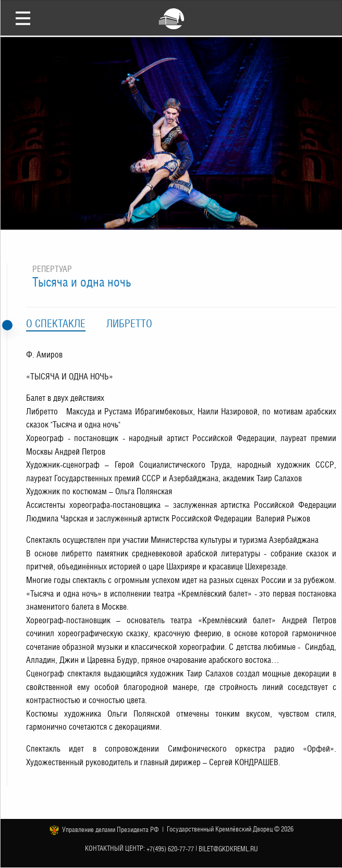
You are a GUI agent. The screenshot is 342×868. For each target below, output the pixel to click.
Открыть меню (23, 18)
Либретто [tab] (129, 324)
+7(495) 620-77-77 (170, 848)
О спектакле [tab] (56, 324)
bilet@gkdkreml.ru (228, 848)
